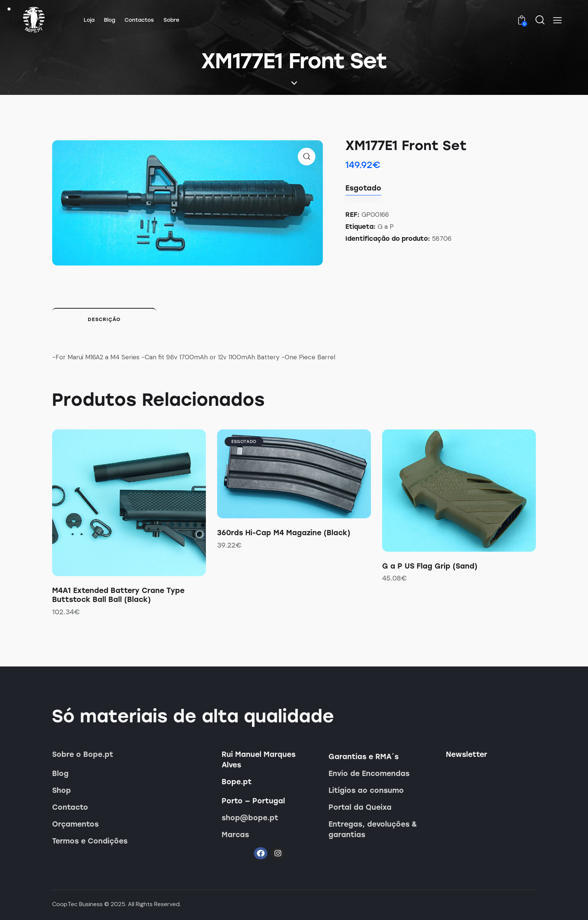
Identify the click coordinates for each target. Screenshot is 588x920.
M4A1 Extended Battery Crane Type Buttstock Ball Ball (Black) (118, 595)
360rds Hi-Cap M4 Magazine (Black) (284, 533)
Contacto (70, 807)
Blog (60, 774)
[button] (557, 20)
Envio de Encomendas (369, 774)
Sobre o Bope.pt (83, 754)
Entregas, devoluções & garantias (373, 829)
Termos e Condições (90, 841)
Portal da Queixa (360, 807)
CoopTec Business (77, 904)
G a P (386, 227)
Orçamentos (75, 824)
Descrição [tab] (104, 319)
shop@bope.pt (250, 818)
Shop (61, 790)
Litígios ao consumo (366, 790)
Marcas (235, 835)
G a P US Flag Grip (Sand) (430, 566)
